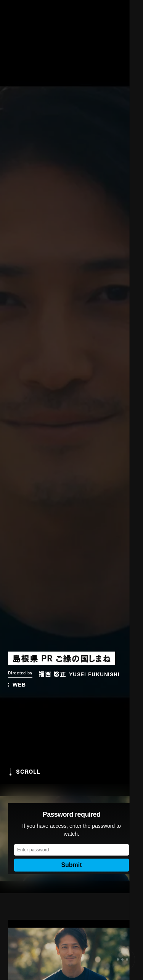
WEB (19, 685)
